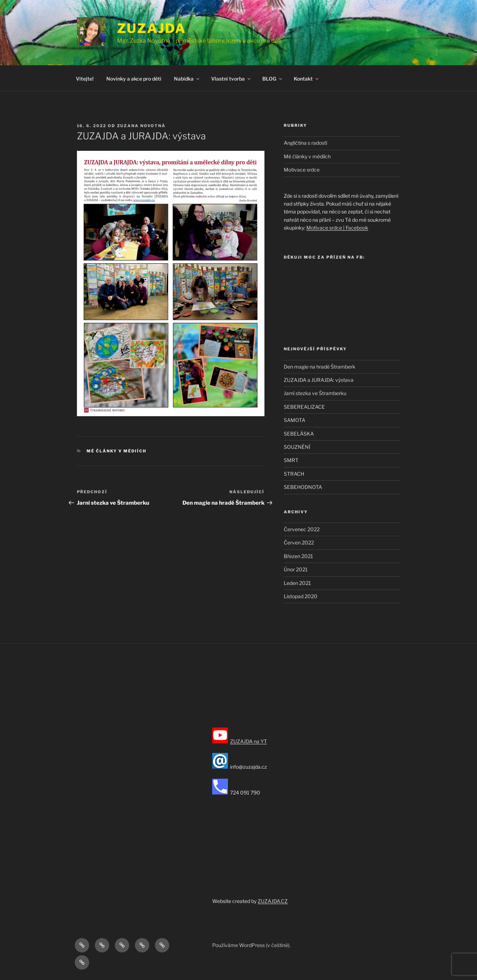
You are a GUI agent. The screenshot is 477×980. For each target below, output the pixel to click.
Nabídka (187, 79)
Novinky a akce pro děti (134, 79)
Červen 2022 (299, 542)
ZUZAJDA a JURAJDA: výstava (319, 380)
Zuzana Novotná (142, 126)
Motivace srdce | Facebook (337, 228)
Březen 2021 (298, 556)
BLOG (273, 79)
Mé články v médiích (116, 451)
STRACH (294, 474)
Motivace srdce (302, 170)
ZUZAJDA (152, 28)
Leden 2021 (297, 583)
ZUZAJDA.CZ (273, 901)
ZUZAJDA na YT (249, 741)
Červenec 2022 (302, 529)
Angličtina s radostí (305, 143)
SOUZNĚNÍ (297, 447)
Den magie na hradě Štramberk (320, 367)
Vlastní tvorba (231, 79)
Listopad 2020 (301, 596)
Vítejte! (85, 79)
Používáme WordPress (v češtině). (251, 945)
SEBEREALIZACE (304, 407)
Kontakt (307, 79)
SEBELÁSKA (299, 434)
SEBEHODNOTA (303, 487)
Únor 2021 (296, 569)
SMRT (291, 460)
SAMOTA (295, 420)
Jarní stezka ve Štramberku (315, 393)
